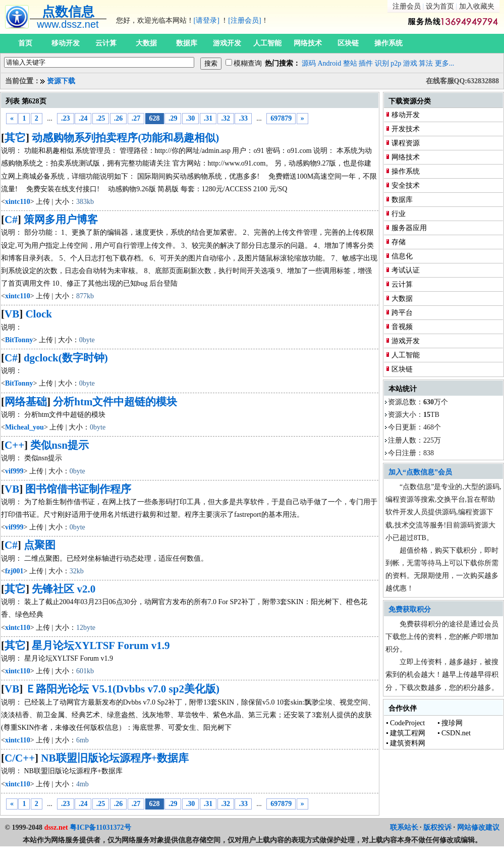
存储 (399, 242)
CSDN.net (456, 733)
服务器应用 (409, 228)
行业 (399, 214)
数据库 (187, 43)
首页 (25, 43)
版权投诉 (437, 827)
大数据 (146, 43)
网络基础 (26, 402)
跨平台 (402, 313)
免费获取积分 (410, 609)
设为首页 (440, 6)
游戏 (410, 63)
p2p (396, 63)
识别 (382, 63)
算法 (426, 63)
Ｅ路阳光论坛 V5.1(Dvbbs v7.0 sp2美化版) (122, 689)
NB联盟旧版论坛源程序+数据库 (115, 758)
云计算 (106, 43)
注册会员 (407, 6)
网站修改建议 (478, 827)
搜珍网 (452, 723)
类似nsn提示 (60, 445)
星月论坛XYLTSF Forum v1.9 (101, 646)
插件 (366, 63)
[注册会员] (244, 20)
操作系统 (388, 43)
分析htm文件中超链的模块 (115, 402)
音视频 (402, 327)
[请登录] (207, 20)
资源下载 (61, 81)
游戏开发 (227, 43)
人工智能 (267, 43)
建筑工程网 (408, 733)
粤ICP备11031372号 (100, 827)
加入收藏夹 (477, 6)
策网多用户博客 (61, 220)
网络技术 (308, 43)
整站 (350, 63)
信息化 (402, 256)
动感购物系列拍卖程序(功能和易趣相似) (125, 138)
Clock (39, 314)
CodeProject (407, 723)
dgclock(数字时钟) (66, 358)
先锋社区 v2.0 (64, 589)
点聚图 (40, 545)
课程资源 (406, 143)
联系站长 (404, 827)
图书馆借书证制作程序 (78, 489)
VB (12, 314)
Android (330, 63)
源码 (309, 63)
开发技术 (406, 129)
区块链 (348, 43)
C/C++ (20, 758)
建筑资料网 (408, 743)
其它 (15, 138)
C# (11, 220)
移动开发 (66, 43)
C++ (14, 445)
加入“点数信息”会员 (420, 472)
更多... (445, 63)
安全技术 (406, 185)
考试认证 (406, 270)
